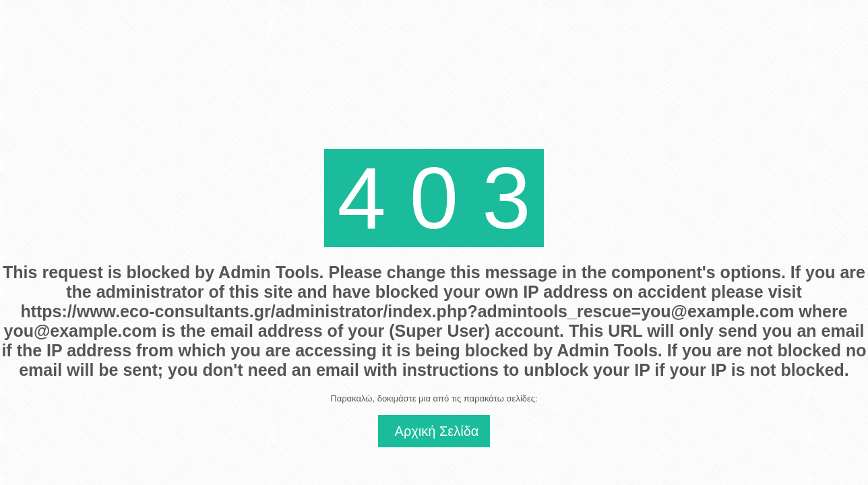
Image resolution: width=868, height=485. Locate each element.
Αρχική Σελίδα (437, 431)
